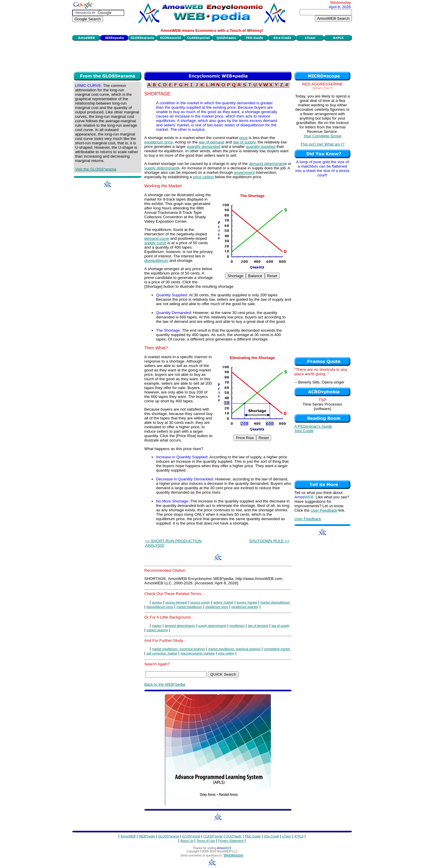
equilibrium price (159, 142)
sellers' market (223, 602)
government (244, 172)
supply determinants (212, 626)
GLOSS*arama (169, 836)
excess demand (176, 602)
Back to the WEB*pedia (165, 684)
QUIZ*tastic (234, 836)
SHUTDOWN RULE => (269, 541)
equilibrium (237, 626)
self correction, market (162, 653)
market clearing (157, 630)
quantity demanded (203, 147)
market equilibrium (189, 607)
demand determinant (267, 164)
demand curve (157, 238)
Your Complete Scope (322, 136)
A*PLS (299, 836)
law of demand (212, 142)
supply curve (155, 243)
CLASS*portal (213, 836)
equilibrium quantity (245, 607)
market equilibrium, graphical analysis (234, 649)
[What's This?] (323, 88)
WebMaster (233, 855)
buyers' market (247, 602)
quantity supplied (261, 147)
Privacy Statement (231, 841)
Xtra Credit (304, 431)
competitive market (277, 649)
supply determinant (161, 168)
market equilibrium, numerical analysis (179, 649)
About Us (187, 841)
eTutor (286, 836)
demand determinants (180, 626)
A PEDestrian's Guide (313, 426)
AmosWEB (128, 836)
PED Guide (253, 836)
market (157, 626)
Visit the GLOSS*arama (96, 169)
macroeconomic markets (198, 653)
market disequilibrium (275, 602)
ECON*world (191, 836)
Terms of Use (206, 841)
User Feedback (324, 510)
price (243, 138)
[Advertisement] (212, 55)
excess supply (200, 602)
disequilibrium (156, 261)
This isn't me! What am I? (322, 144)
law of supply (244, 142)
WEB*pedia (147, 836)
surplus (157, 602)
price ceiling (203, 177)
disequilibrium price (160, 607)
